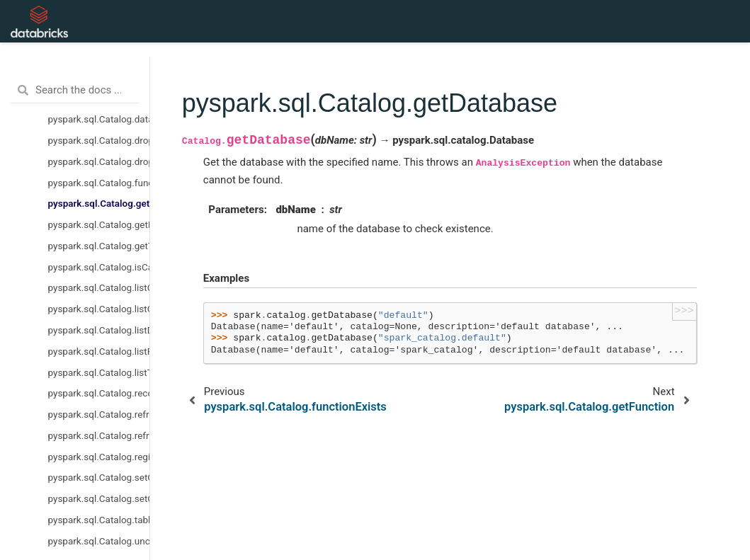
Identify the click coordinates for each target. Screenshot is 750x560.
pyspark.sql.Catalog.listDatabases (99, 330)
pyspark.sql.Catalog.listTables (99, 372)
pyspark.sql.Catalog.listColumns (99, 309)
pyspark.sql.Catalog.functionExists (99, 183)
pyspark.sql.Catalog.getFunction (99, 224)
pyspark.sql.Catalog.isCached (99, 267)
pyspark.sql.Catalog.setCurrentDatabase (99, 498)
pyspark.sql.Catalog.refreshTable (99, 435)
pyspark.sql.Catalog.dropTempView (99, 161)
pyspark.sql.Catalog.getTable (99, 246)
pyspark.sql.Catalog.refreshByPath (99, 414)
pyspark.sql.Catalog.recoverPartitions (99, 393)
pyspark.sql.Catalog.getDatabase (99, 203)
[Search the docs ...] (75, 91)
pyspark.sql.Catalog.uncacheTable (99, 541)
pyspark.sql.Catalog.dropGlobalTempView (99, 140)
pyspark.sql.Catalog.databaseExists (99, 119)
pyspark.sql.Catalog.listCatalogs (99, 287)
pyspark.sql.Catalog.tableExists (99, 520)
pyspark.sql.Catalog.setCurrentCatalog (99, 477)
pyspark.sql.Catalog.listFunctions (99, 351)
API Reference (243, 21)
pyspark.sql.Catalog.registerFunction (99, 457)
